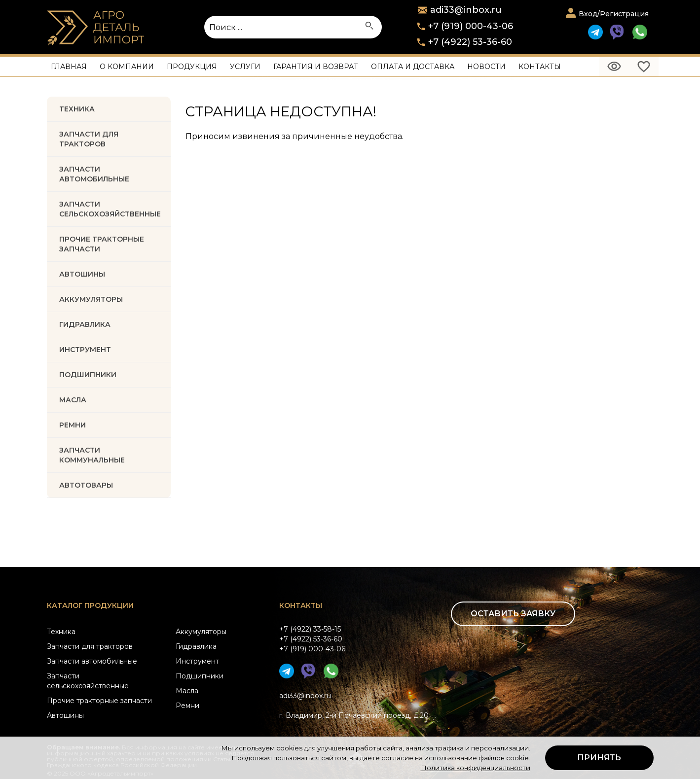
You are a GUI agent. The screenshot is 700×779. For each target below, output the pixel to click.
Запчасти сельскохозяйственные (88, 681)
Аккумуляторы (201, 632)
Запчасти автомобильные (94, 174)
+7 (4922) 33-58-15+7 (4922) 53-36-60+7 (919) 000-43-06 (312, 639)
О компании (127, 67)
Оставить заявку (513, 614)
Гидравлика (196, 646)
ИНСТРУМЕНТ (85, 350)
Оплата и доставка (413, 67)
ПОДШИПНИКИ (88, 375)
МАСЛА (73, 400)
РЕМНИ (73, 425)
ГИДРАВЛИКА (85, 324)
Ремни (187, 706)
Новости (486, 67)
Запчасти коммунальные (92, 455)
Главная (69, 67)
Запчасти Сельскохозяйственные (110, 209)
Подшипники (200, 676)
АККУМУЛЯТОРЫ (91, 299)
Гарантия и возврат (316, 67)
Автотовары (86, 485)
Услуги (245, 67)
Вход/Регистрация (614, 14)
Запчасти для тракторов (89, 139)
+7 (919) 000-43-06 (471, 26)
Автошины (82, 274)
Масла (187, 691)
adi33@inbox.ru (305, 696)
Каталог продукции (90, 605)
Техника (77, 109)
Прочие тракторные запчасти (102, 244)
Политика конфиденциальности (476, 768)
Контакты (540, 67)
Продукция (192, 67)
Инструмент (197, 661)
